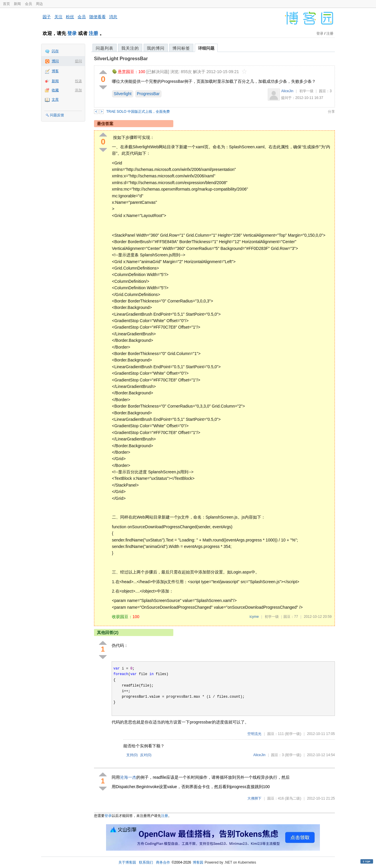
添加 (78, 90)
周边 (39, 4)
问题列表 (105, 48)
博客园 (198, 862)
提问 (78, 61)
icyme (254, 617)
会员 (28, 4)
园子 (47, 17)
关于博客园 (127, 862)
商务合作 (163, 862)
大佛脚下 (254, 798)
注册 (93, 33)
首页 (6, 4)
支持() (132, 755)
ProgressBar (148, 94)
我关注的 (130, 48)
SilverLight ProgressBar (121, 59)
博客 (55, 71)
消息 (113, 17)
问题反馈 (57, 115)
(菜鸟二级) (293, 798)
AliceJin (287, 91)
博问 (55, 61)
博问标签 (181, 48)
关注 (58, 17)
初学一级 (306, 91)
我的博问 (156, 48)
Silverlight (123, 94)
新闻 (17, 4)
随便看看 (98, 17)
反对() (146, 755)
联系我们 (146, 862)
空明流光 (254, 734)
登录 (72, 33)
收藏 (55, 90)
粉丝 (70, 17)
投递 (78, 81)
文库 (55, 100)
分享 (331, 112)
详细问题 (206, 48)
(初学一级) (293, 734)
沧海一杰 (128, 777)
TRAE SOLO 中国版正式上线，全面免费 (138, 112)
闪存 (55, 51)
